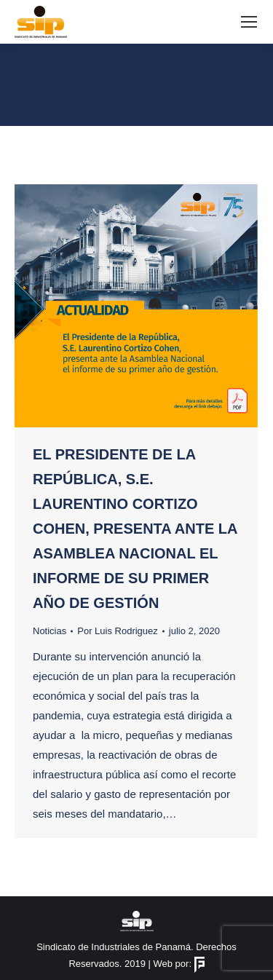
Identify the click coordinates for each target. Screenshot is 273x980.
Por (118, 631)
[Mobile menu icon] (249, 22)
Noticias (50, 631)
